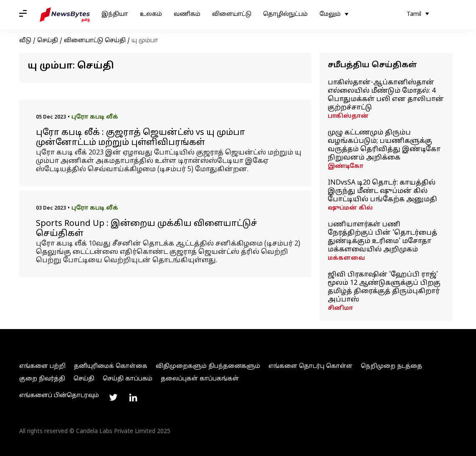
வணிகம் (187, 14)
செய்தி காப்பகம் (128, 379)
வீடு (25, 41)
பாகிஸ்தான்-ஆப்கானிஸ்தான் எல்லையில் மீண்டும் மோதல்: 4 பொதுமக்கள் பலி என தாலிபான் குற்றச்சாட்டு (386, 95)
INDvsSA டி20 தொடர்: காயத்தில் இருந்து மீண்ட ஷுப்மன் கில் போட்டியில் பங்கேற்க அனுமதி (382, 191)
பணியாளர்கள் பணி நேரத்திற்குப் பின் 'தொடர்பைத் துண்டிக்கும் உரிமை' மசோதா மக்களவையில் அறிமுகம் (382, 237)
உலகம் (151, 14)
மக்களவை (346, 258)
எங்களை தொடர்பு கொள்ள (310, 366)
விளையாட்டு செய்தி (95, 41)
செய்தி (48, 41)
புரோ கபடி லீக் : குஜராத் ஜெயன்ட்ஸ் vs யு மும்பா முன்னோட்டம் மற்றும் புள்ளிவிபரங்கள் (141, 138)
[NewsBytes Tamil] (65, 15)
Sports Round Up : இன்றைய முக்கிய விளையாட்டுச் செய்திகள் (147, 229)
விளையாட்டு (232, 14)
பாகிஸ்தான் (348, 116)
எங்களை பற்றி (42, 366)
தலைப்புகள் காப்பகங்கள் (200, 379)
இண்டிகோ (346, 166)
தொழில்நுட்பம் (285, 14)
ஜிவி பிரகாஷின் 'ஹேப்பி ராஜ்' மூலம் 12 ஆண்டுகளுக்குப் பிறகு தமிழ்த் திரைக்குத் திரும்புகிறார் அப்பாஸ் (384, 287)
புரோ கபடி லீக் (95, 117)
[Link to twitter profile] (113, 398)
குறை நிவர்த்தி (42, 379)
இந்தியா (115, 14)
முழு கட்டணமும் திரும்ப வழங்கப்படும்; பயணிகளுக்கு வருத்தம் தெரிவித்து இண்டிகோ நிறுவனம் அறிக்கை (384, 145)
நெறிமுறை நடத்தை (391, 366)
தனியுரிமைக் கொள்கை (111, 366)
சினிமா (340, 308)
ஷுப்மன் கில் (350, 208)
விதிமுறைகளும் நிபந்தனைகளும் (208, 366)
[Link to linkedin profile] (133, 398)
